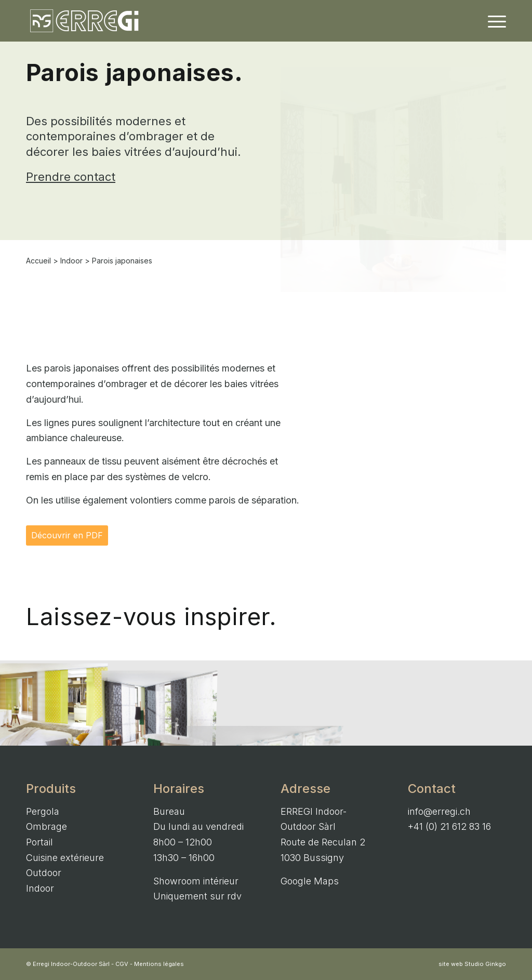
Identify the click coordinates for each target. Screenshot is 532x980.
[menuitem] (494, 21)
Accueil (38, 261)
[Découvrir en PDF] (67, 535)
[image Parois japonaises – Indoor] (53, 703)
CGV (122, 964)
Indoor (71, 261)
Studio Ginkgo (485, 964)
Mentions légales (159, 964)
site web (451, 964)
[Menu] (494, 21)
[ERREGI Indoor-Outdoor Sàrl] (84, 21)
